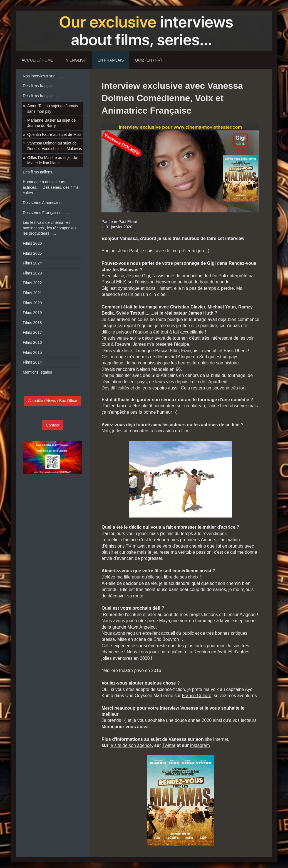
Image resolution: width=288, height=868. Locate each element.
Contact (53, 425)
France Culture (197, 696)
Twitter (169, 745)
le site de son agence (131, 745)
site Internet (217, 739)
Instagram (200, 745)
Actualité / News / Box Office (53, 401)
